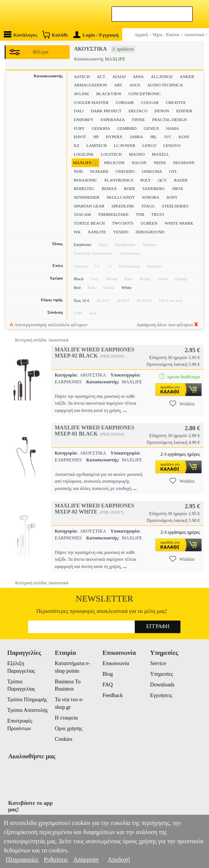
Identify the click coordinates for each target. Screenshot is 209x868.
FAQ (108, 685)
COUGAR (150, 102)
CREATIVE (176, 102)
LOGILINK (84, 154)
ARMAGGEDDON (90, 85)
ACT (101, 77)
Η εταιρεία (66, 718)
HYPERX (114, 137)
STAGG (148, 206)
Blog (108, 674)
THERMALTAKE (113, 214)
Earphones (83, 244)
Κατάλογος (21, 34)
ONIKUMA (152, 171)
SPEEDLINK (123, 206)
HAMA (172, 128)
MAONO (137, 154)
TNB (140, 214)
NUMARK (99, 171)
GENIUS (151, 128)
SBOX (178, 188)
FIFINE (139, 120)
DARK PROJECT (106, 111)
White (127, 287)
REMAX (109, 188)
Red (77, 287)
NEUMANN (183, 163)
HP (96, 137)
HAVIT (80, 137)
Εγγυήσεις (161, 695)
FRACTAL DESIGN (169, 120)
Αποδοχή (119, 859)
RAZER (181, 180)
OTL (173, 171)
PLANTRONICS (119, 180)
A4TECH (82, 77)
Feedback (113, 695)
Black (79, 279)
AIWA (138, 77)
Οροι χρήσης (69, 728)
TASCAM (82, 214)
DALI (79, 111)
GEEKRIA (101, 128)
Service (158, 663)
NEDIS (160, 163)
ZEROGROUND (150, 232)
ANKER (187, 77)
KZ (77, 145)
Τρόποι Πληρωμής (27, 700)
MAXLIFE (85, 163)
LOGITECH (111, 154)
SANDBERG (154, 188)
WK (77, 232)
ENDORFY (84, 120)
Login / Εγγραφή (96, 35)
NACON (139, 163)
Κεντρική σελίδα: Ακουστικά (42, 340)
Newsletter (104, 599)
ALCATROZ (162, 77)
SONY (172, 197)
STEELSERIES (175, 206)
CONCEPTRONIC (145, 94)
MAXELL (161, 154)
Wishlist (182, 404)
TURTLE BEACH (89, 223)
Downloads (162, 685)
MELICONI (114, 163)
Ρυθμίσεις (56, 859)
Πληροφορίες (22, 859)
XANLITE (97, 232)
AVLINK (82, 94)
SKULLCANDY (121, 197)
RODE (129, 188)
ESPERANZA (113, 120)
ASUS (135, 85)
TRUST (158, 214)
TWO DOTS (123, 223)
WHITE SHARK (179, 223)
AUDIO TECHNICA (165, 85)
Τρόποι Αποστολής (28, 710)
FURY (79, 128)
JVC (168, 137)
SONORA (151, 197)
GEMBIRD (127, 128)
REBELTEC (84, 188)
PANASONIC (86, 180)
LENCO (149, 145)
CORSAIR (125, 102)
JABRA (136, 137)
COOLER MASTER (91, 102)
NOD (78, 171)
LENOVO (172, 145)
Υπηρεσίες (161, 674)
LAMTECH (97, 145)
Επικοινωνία (116, 663)
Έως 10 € (82, 300)
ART (118, 85)
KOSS (184, 137)
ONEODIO (125, 171)
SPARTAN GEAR (89, 206)
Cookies (64, 739)
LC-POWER (124, 145)
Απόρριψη (86, 859)
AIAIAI (119, 77)
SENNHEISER (87, 197)
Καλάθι (55, 34)
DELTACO (138, 111)
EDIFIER (184, 111)
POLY (146, 180)
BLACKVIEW (109, 94)
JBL (153, 137)
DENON (162, 111)
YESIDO (121, 232)
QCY (162, 180)
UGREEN (149, 223)
